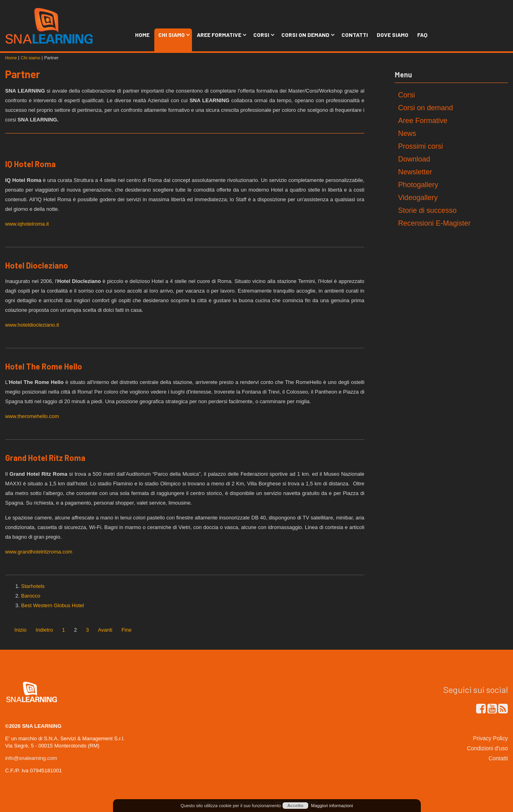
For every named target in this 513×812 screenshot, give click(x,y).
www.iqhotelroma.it (27, 224)
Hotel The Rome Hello (44, 366)
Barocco (31, 596)
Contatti (355, 35)
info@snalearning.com (31, 758)
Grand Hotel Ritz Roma (45, 458)
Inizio (20, 630)
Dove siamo (393, 35)
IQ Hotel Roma (30, 164)
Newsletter (415, 172)
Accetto (295, 806)
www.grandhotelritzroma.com (39, 552)
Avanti (105, 630)
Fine (126, 630)
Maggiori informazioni (332, 806)
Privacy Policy (490, 738)
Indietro (44, 630)
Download (414, 159)
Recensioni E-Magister (434, 223)
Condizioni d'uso (487, 748)
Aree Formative (221, 35)
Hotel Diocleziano (37, 265)
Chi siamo (173, 35)
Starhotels (33, 586)
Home (142, 35)
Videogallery (418, 198)
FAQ (422, 35)
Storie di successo (427, 210)
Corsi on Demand (307, 35)
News (407, 133)
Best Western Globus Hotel (53, 605)
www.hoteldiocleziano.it (32, 325)
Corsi (263, 35)
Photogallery (418, 185)
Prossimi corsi (420, 146)
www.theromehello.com (32, 416)
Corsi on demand (425, 108)
